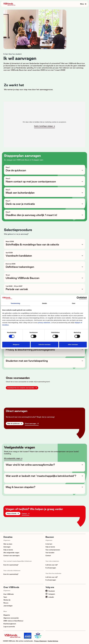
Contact (25, 514)
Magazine (7, 615)
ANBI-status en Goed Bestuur (13, 621)
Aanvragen (7, 547)
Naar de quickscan (14, 423)
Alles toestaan (73, 344)
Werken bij (7, 600)
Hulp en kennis (12, 514)
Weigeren (16, 344)
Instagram (50, 594)
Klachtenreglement (10, 624)
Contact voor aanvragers (11, 556)
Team (5, 597)
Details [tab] (44, 303)
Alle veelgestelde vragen (12, 458)
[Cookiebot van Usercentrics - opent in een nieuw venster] (78, 298)
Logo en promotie (9, 627)
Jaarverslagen (8, 606)
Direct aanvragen (31, 423)
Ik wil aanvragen (51, 568)
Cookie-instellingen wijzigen (44, 126)
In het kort (49, 544)
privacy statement (44, 323)
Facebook (50, 591)
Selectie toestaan (45, 344)
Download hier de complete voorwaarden (21, 388)
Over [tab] (74, 303)
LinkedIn (50, 597)
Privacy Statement (40, 641)
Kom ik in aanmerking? (11, 565)
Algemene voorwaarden (11, 618)
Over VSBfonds (8, 594)
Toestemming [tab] (15, 303)
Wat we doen (8, 544)
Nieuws (6, 603)
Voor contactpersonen (53, 550)
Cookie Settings (53, 641)
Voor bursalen (50, 553)
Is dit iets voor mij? (52, 565)
